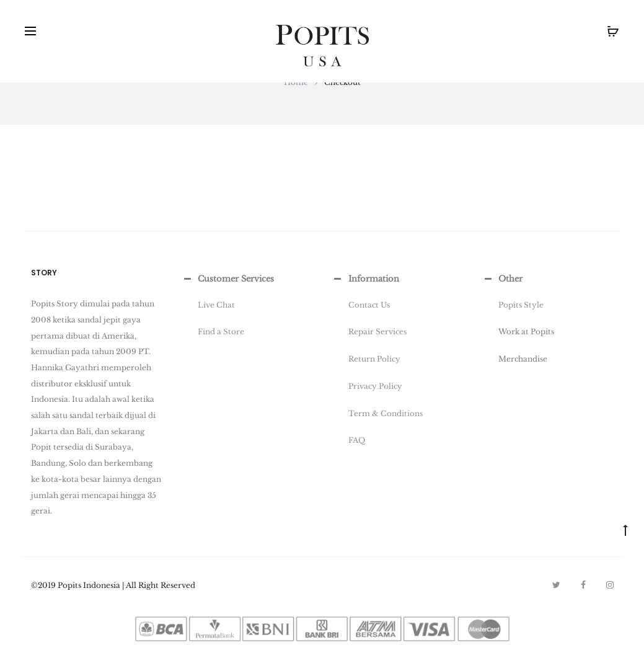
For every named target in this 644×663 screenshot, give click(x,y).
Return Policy (374, 359)
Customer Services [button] (227, 279)
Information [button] (365, 279)
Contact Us (369, 305)
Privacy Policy (375, 386)
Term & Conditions (386, 413)
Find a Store (221, 331)
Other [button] (502, 279)
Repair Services (377, 331)
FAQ (357, 440)
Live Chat (216, 305)
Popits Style (521, 305)
